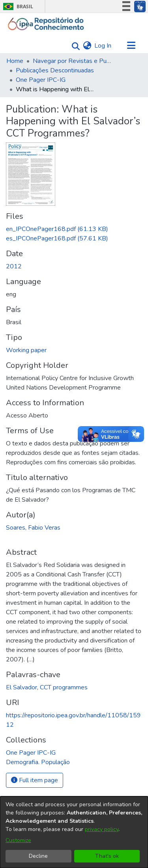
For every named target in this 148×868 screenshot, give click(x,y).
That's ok (107, 856)
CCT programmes (64, 687)
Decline (38, 856)
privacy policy (102, 829)
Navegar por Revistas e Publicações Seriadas (72, 61)
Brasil (17, 6)
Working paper (26, 350)
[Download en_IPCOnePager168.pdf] (57, 229)
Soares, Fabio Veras (33, 528)
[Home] (46, 24)
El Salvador (22, 687)
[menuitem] (87, 46)
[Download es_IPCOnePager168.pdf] (57, 238)
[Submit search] (74, 46)
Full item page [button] (35, 780)
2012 (14, 266)
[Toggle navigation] (131, 46)
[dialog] (74, 832)
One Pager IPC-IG (41, 80)
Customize (18, 840)
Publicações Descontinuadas (55, 70)
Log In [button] (103, 46)
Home (15, 61)
